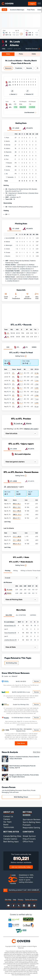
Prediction (19, 68)
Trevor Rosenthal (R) (10, 633)
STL (8, 333)
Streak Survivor (29, 836)
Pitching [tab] (8, 571)
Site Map (8, 900)
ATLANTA (30, 449)
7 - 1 (21, 395)
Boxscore (8, 68)
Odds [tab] (34, 54)
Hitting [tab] (15, 571)
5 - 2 (21, 392)
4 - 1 (21, 388)
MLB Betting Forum (21, 797)
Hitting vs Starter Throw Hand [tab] (30, 571)
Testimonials (9, 827)
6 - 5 (21, 384)
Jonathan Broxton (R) (10, 640)
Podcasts (27, 825)
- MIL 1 (17, 504)
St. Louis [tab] (14, 128)
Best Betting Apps (11, 842)
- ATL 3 (17, 544)
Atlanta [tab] (28, 128)
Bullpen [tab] (9, 615)
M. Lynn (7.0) (38, 392)
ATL (8, 337)
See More (21, 743)
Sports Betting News (32, 822)
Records (29, 68)
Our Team (7, 822)
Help (15, 900)
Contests (28, 832)
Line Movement (29, 112)
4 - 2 (21, 380)
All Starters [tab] (21, 615)
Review (37, 681)
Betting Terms (21, 356)
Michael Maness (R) (10, 626)
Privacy (21, 900)
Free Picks (31, 10)
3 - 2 (21, 373)
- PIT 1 (17, 518)
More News (37, 752)
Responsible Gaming (31, 828)
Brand (6, 825)
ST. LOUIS (12, 449)
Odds (39, 10)
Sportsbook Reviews (32, 819)
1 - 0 (21, 377)
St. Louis (15, 41)
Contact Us (8, 816)
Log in (32, 4)
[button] (21, 433)
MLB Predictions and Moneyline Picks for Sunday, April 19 (23, 767)
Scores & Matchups (17, 10)
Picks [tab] (21, 54)
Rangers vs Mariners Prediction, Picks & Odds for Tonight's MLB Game (24, 776)
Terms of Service (31, 900)
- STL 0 (17, 514)
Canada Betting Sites (12, 836)
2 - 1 (21, 399)
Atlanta (14, 45)
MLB (4, 10)
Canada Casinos (10, 839)
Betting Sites (11, 832)
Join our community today (21, 867)
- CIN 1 (17, 507)
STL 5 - (17, 537)
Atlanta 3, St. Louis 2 (31, 429)
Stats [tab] (8, 54)
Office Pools (28, 842)
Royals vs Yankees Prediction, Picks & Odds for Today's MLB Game (24, 758)
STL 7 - (17, 540)
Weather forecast (32, 49)
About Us (9, 812)
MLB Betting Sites (12, 663)
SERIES (34, 347)
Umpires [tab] (33, 615)
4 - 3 (21, 403)
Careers (7, 819)
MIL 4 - (17, 511)
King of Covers (29, 839)
